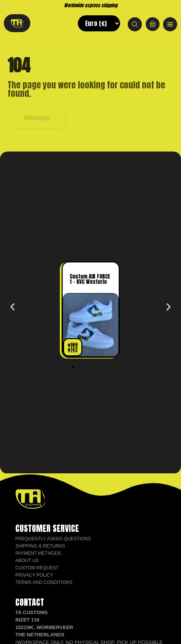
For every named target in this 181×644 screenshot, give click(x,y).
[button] (12, 307)
